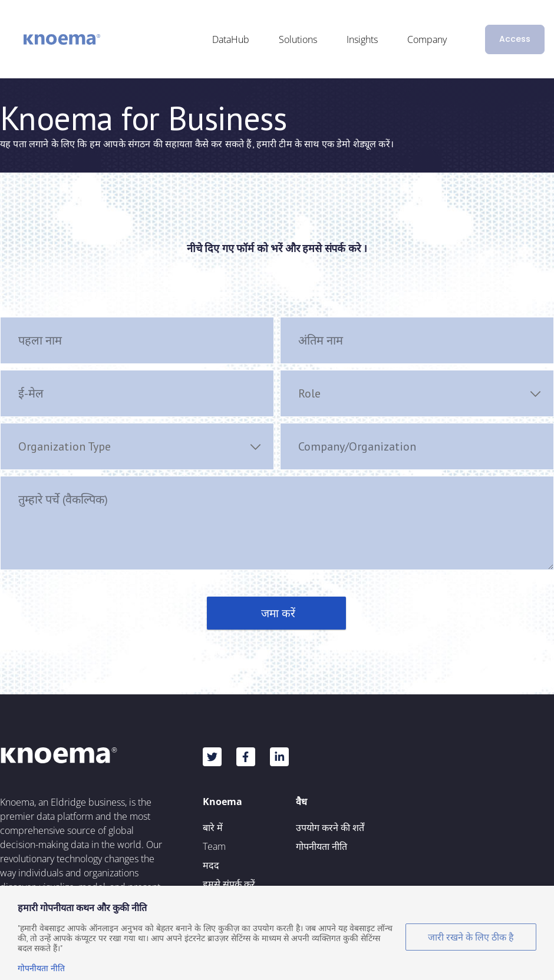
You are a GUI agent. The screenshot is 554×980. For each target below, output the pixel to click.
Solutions (298, 39)
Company (427, 39)
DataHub (231, 39)
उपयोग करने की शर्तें (330, 827)
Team (214, 846)
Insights (362, 39)
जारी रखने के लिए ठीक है (471, 937)
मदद (211, 865)
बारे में (213, 827)
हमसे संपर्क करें (229, 884)
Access (515, 39)
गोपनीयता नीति (321, 846)
